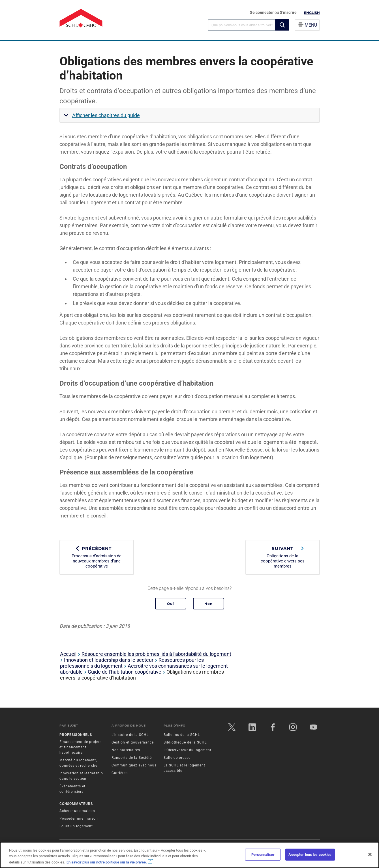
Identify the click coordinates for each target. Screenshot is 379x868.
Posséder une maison (79, 818)
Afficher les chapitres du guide (106, 115)
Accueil (68, 654)
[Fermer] (370, 854)
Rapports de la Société (132, 758)
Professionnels (76, 735)
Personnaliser (263, 855)
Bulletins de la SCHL (182, 735)
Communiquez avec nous (134, 765)
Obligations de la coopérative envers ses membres (283, 557)
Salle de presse (177, 758)
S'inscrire (288, 12)
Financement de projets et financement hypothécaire (81, 747)
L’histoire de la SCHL (130, 735)
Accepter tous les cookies (310, 855)
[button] (282, 25)
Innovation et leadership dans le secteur (109, 660)
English (312, 13)
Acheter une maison (77, 811)
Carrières (120, 773)
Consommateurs (76, 804)
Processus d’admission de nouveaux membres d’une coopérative (97, 557)
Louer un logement (76, 826)
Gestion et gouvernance (133, 742)
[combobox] (241, 25)
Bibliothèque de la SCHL (185, 742)
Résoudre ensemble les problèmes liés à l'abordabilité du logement (156, 654)
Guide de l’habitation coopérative (125, 672)
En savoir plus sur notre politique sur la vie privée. (110, 862)
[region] (189, 855)
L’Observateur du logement (188, 750)
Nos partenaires (126, 750)
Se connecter (262, 12)
